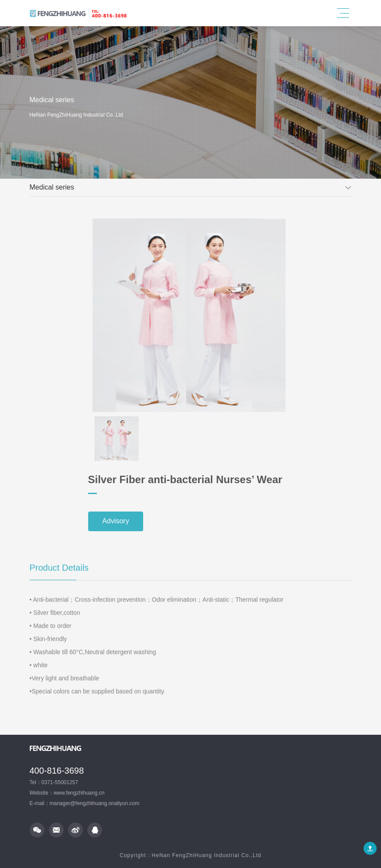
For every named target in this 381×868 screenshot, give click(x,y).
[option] (174, 315)
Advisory (225, 521)
